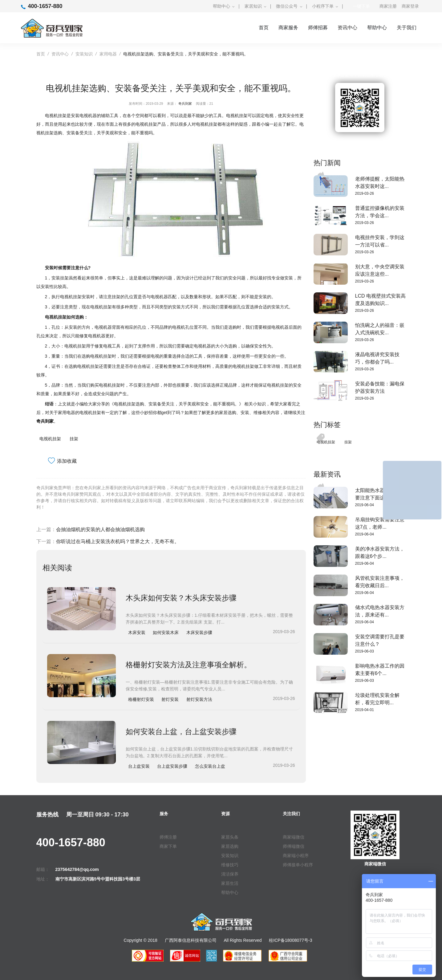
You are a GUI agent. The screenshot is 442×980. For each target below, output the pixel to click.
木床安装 (137, 632)
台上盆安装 (139, 766)
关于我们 (407, 28)
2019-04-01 (365, 710)
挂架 (74, 439)
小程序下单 (323, 6)
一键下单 (361, 6)
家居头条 (230, 837)
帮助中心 (221, 6)
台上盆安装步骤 (172, 766)
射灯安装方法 (199, 699)
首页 (264, 28)
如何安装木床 (166, 632)
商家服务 (288, 28)
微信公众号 (287, 6)
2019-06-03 (365, 651)
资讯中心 (347, 28)
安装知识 (84, 54)
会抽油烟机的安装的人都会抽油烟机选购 (100, 529)
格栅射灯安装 (141, 699)
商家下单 (168, 846)
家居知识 (253, 6)
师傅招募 (318, 28)
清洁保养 (230, 874)
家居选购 (230, 846)
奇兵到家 (185, 104)
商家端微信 (294, 837)
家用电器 (108, 54)
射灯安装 (170, 699)
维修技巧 (230, 865)
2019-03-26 (365, 193)
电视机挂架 (50, 439)
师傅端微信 (294, 846)
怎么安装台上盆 (210, 766)
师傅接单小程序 (298, 865)
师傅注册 (168, 837)
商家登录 (410, 6)
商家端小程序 (296, 856)
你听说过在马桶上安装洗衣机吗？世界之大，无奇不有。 (118, 541)
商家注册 (388, 6)
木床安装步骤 (199, 632)
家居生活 (230, 883)
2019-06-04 (365, 505)
